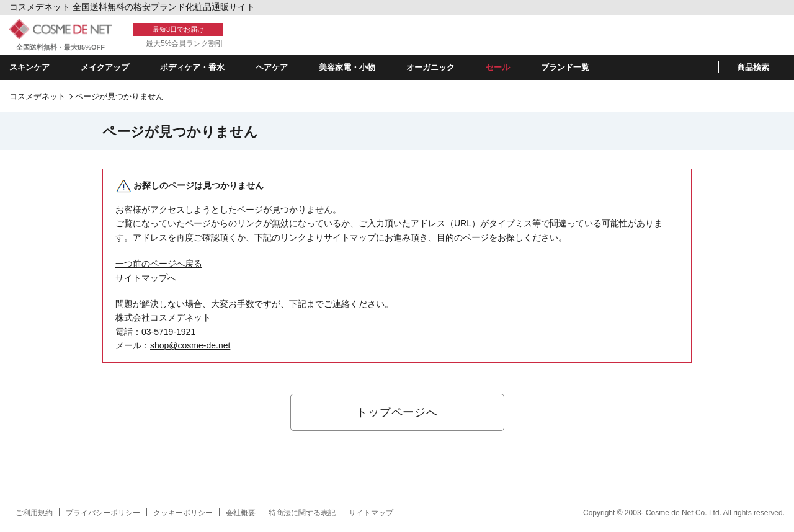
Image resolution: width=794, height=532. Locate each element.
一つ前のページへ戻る (159, 264)
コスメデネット (38, 96)
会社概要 (241, 513)
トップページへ (397, 412)
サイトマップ (371, 513)
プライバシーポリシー (103, 513)
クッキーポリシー (183, 513)
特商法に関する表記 (302, 513)
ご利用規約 (34, 513)
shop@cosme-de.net (190, 345)
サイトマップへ (146, 278)
